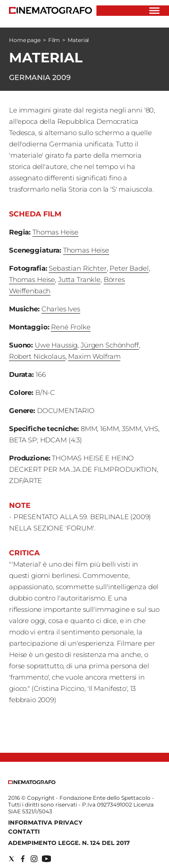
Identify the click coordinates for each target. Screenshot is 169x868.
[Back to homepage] (32, 782)
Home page (25, 40)
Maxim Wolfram (94, 356)
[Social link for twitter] (11, 859)
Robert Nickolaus (37, 356)
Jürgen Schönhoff (110, 345)
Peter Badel (129, 268)
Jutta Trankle (79, 279)
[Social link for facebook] (23, 859)
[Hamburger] (154, 11)
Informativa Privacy (45, 822)
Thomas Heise (55, 232)
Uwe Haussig (56, 345)
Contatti (24, 831)
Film (54, 40)
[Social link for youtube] (46, 859)
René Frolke (71, 327)
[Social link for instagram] (34, 859)
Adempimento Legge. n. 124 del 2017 (69, 843)
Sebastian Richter (78, 268)
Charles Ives (61, 309)
